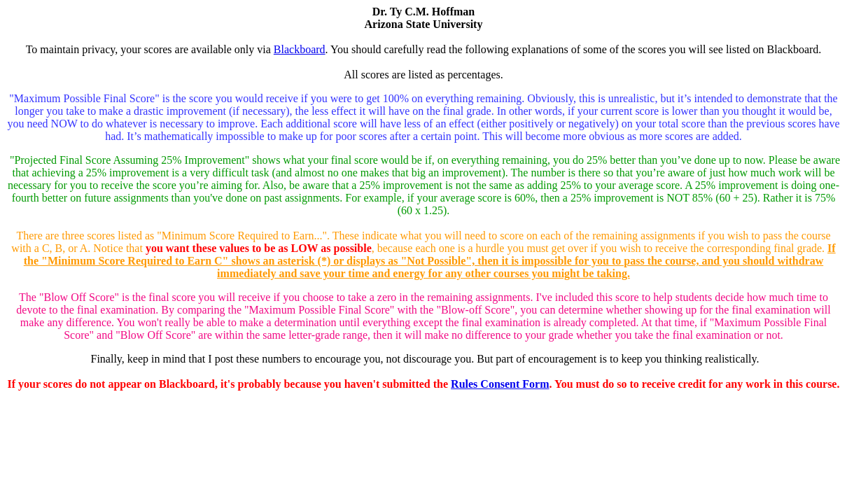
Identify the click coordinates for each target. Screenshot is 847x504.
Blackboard (300, 49)
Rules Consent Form (500, 384)
